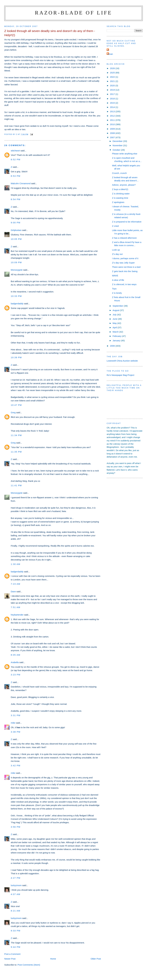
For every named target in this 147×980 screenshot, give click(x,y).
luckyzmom (16, 885)
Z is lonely (117, 293)
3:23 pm (16, 675)
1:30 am (16, 564)
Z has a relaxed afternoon (124, 238)
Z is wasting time (120, 198)
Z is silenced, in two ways (124, 284)
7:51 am (16, 607)
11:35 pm (16, 452)
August (116, 310)
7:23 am (16, 584)
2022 (113, 77)
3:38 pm (16, 732)
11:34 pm (16, 435)
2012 (113, 116)
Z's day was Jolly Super (123, 263)
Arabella (15, 662)
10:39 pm (16, 357)
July (115, 315)
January (117, 340)
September (118, 306)
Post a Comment (12, 954)
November (118, 145)
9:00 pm (16, 223)
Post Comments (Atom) (29, 965)
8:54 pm (16, 199)
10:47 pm (16, 405)
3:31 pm (16, 715)
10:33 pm (16, 296)
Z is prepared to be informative (127, 222)
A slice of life (118, 280)
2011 (113, 120)
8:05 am (16, 655)
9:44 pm (16, 947)
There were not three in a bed (126, 267)
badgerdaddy (17, 304)
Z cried (115, 226)
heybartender (17, 615)
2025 (113, 73)
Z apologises (118, 202)
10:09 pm (16, 262)
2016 (113, 99)
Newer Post (10, 959)
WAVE (115, 276)
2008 (113, 133)
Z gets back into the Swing (125, 271)
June (115, 319)
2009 (113, 129)
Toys (114, 289)
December (118, 141)
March (116, 332)
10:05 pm (16, 239)
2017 (113, 94)
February (117, 336)
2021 (113, 81)
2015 (113, 103)
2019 (113, 90)
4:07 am (16, 894)
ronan (110, 54)
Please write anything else (125, 154)
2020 (113, 86)
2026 (113, 68)
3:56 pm (16, 827)
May (115, 323)
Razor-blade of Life (73, 13)
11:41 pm (16, 485)
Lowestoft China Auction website (122, 361)
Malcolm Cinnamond (21, 183)
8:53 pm (16, 176)
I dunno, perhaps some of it (125, 258)
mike (13, 723)
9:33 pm (16, 931)
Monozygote (17, 270)
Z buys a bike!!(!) (120, 189)
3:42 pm (16, 765)
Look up (116, 250)
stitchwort (15, 151)
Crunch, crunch (119, 173)
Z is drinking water (121, 194)
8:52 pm (16, 159)
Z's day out (117, 254)
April (115, 327)
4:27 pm (16, 878)
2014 (113, 107)
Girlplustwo (16, 230)
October (117, 150)
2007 (113, 137)
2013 (113, 111)
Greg (13, 412)
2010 (113, 124)
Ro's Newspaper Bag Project (120, 375)
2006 (113, 346)
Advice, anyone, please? (124, 185)
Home (53, 959)
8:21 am (16, 911)
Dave (13, 591)
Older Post (96, 959)
